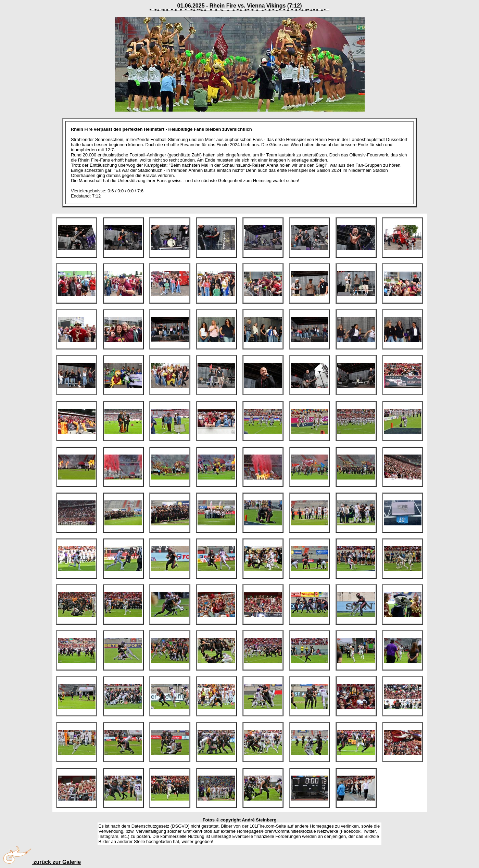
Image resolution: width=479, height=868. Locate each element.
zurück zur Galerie (42, 862)
